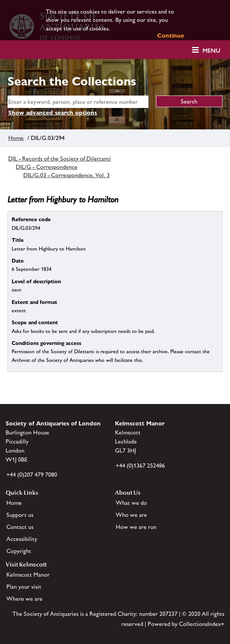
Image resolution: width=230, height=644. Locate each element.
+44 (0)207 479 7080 (32, 475)
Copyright (19, 551)
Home (16, 138)
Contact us (20, 527)
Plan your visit (24, 587)
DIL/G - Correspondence (47, 167)
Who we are (131, 515)
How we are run (136, 527)
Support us (20, 515)
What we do (131, 503)
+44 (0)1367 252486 (140, 466)
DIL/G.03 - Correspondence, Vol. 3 (67, 175)
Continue (171, 36)
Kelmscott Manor (28, 575)
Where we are (24, 599)
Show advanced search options (53, 113)
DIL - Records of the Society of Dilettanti (60, 159)
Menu (211, 51)
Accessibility (22, 539)
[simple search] (78, 102)
